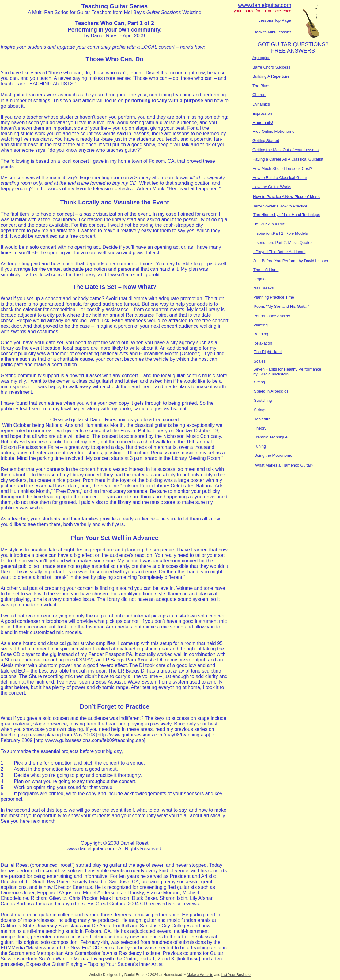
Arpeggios (261, 58)
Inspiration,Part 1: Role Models (281, 233)
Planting (261, 325)
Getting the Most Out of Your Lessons (285, 150)
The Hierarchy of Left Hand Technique (287, 215)
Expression (262, 113)
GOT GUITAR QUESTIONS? (293, 44)
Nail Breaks (263, 288)
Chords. (259, 95)
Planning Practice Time (274, 297)
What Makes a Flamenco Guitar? (284, 465)
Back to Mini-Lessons (272, 32)
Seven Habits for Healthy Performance (287, 369)
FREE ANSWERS (293, 51)
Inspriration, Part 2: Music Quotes (283, 242)
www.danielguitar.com (265, 5)
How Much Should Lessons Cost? (282, 168)
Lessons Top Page (275, 20)
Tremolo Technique (271, 437)
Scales (260, 361)
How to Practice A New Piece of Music (287, 197)
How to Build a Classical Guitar (280, 178)
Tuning (260, 446)
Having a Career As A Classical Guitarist (288, 159)
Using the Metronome (273, 455)
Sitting (259, 382)
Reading (261, 334)
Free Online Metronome (273, 131)
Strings (260, 410)
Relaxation (263, 343)
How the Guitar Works (272, 187)
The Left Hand (266, 270)
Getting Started (266, 141)
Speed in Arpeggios (271, 391)
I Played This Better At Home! (279, 252)
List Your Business (236, 975)
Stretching (263, 400)
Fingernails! (263, 123)
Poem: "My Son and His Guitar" (281, 306)
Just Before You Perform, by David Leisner (291, 261)
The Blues (261, 86)
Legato (259, 279)
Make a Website (200, 975)
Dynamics (261, 104)
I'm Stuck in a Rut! (269, 224)
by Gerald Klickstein (271, 374)
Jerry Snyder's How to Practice (280, 206)
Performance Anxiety (272, 316)
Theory (260, 428)
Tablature (262, 419)
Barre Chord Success (271, 67)
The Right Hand (268, 352)
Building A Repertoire (271, 76)
